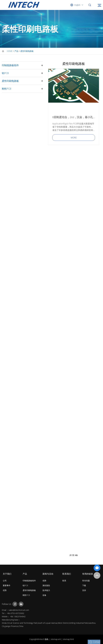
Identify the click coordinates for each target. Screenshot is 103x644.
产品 (16, 51)
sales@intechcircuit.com (19, 610)
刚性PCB (7, 89)
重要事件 (7, 585)
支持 (84, 590)
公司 (5, 581)
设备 (44, 595)
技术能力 (46, 590)
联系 (64, 581)
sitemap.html (68, 639)
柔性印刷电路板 (27, 51)
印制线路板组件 (10, 65)
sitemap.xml (56, 639)
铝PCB (5, 73)
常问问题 (86, 581)
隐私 (47, 639)
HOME (10, 51)
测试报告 (46, 585)
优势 (5, 590)
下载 (84, 585)
